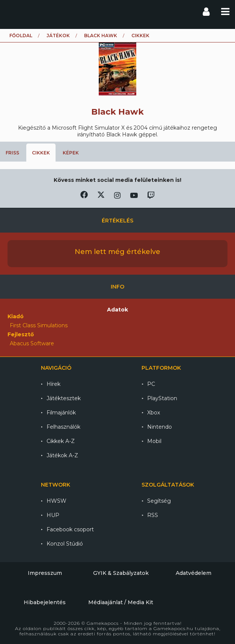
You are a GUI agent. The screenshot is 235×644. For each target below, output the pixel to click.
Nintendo (160, 427)
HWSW (56, 501)
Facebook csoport (70, 529)
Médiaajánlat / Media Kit (121, 602)
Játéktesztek (64, 398)
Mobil (154, 441)
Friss (12, 153)
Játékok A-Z (62, 455)
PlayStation (162, 398)
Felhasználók (63, 427)
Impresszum (45, 573)
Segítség (159, 501)
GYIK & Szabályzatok (121, 573)
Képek (71, 153)
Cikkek (41, 153)
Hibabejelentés (45, 602)
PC (151, 384)
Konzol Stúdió (65, 544)
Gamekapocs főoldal (13, 11)
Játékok (58, 36)
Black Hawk (101, 36)
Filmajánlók (61, 413)
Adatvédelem (194, 573)
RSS (153, 515)
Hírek (53, 384)
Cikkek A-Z (61, 441)
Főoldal (21, 36)
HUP (53, 515)
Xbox (154, 413)
